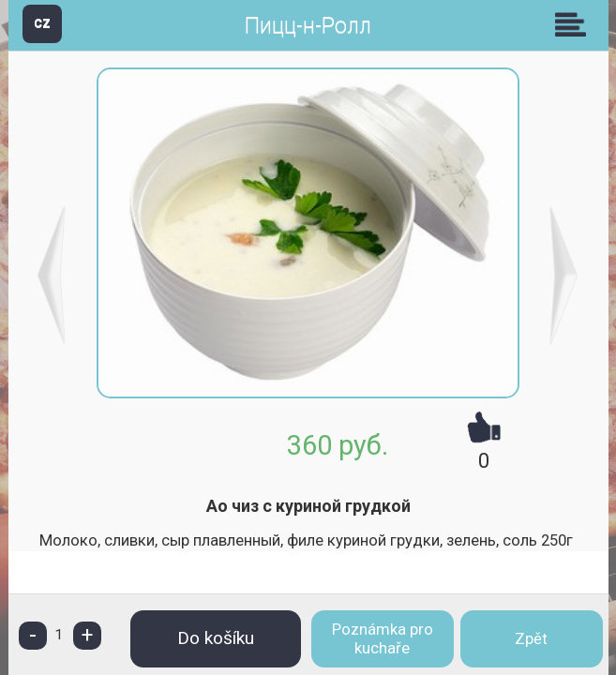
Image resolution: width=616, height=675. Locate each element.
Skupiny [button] (575, 24)
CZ (42, 23)
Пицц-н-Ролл (308, 26)
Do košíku (216, 638)
